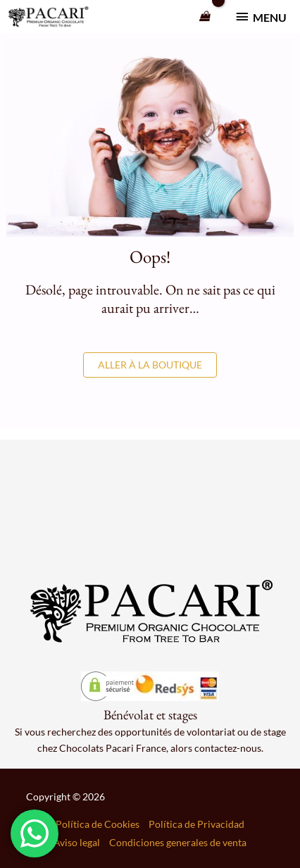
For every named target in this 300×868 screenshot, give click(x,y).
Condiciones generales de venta (178, 842)
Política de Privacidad (196, 824)
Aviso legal (77, 842)
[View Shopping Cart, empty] (205, 17)
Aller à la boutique (150, 365)
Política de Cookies (98, 824)
